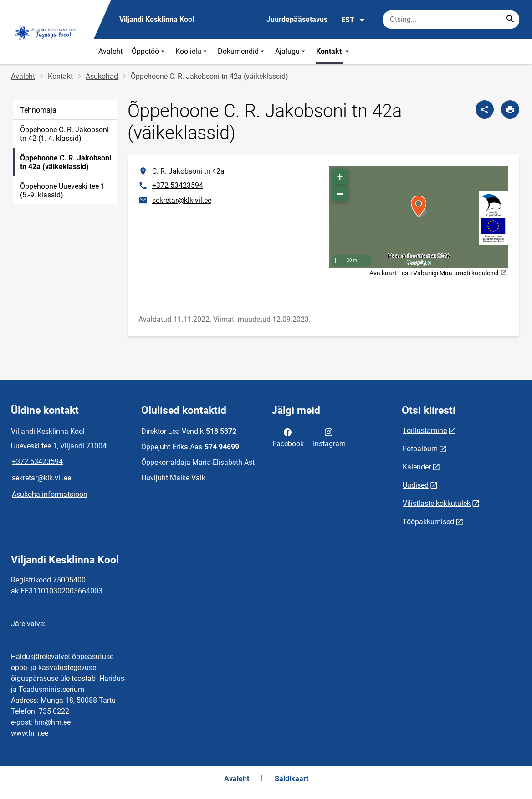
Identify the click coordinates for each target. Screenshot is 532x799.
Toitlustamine (425, 430)
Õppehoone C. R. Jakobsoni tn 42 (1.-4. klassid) (64, 134)
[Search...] (510, 20)
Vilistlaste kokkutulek (437, 503)
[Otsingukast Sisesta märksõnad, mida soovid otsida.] (451, 20)
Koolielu (192, 51)
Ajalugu (291, 51)
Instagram (329, 437)
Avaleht (110, 51)
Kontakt (333, 51)
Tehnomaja (38, 110)
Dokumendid (242, 51)
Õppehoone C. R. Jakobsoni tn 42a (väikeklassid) (66, 162)
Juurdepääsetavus (297, 19)
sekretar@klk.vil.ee (182, 200)
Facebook (288, 437)
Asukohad (102, 76)
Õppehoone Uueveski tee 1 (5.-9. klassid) (62, 191)
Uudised (416, 485)
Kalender (417, 467)
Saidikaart (292, 779)
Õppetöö (149, 51)
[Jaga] (485, 109)
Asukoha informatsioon (50, 494)
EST (353, 20)
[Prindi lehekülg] (510, 109)
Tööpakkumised (428, 522)
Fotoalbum (420, 449)
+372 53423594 (178, 185)
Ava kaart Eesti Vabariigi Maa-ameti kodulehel (438, 273)
